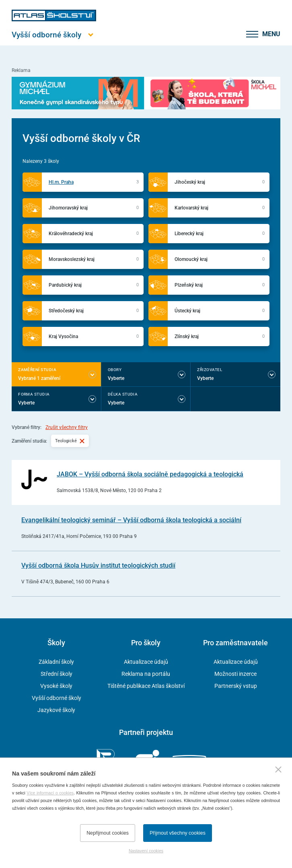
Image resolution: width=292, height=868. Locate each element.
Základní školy (56, 662)
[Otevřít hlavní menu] (54, 35)
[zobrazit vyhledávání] (231, 34)
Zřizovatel (210, 370)
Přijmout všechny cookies (178, 833)
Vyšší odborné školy (57, 698)
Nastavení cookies (146, 851)
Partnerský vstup (236, 686)
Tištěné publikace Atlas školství (146, 686)
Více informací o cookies (50, 793)
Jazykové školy (56, 710)
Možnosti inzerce (235, 674)
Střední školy (57, 674)
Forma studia (34, 394)
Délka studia (123, 394)
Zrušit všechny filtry (67, 427)
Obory (115, 370)
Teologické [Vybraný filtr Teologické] (70, 441)
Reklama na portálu (146, 674)
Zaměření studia (37, 370)
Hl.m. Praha (61, 182)
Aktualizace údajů (146, 662)
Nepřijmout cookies (108, 833)
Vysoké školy (56, 686)
